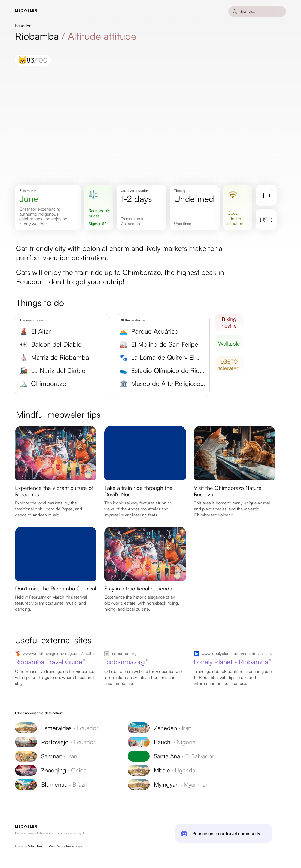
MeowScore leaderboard (66, 846)
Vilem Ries (36, 846)
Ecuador (23, 26)
